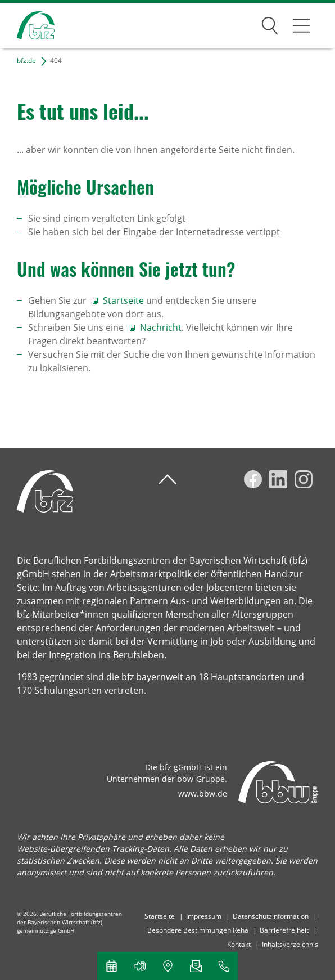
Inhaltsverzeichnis (290, 944)
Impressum (204, 916)
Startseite (125, 300)
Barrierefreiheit (284, 930)
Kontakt (239, 944)
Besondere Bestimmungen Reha (198, 930)
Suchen (270, 24)
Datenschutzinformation (271, 916)
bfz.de (26, 60)
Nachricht (161, 327)
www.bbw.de (203, 794)
